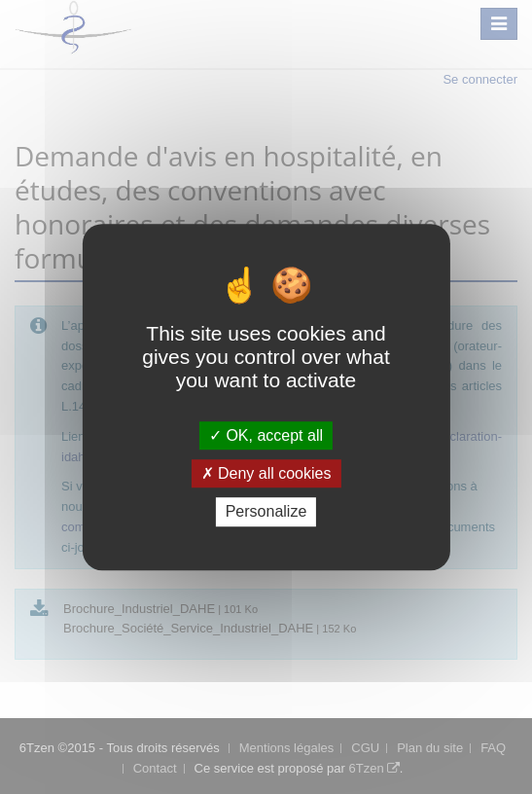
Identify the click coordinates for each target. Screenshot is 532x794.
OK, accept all (266, 435)
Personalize (266, 512)
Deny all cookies (266, 473)
